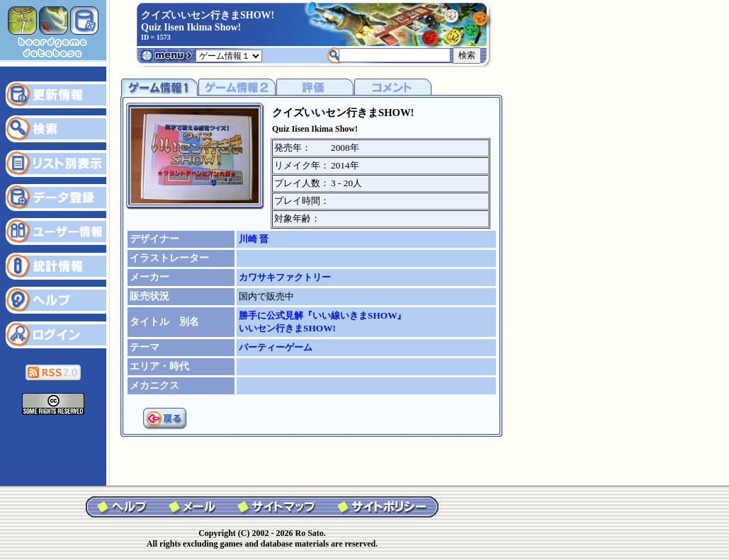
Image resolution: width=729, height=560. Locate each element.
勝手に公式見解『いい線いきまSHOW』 (322, 315)
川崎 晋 (254, 239)
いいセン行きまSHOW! (287, 328)
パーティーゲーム (276, 347)
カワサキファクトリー (285, 277)
